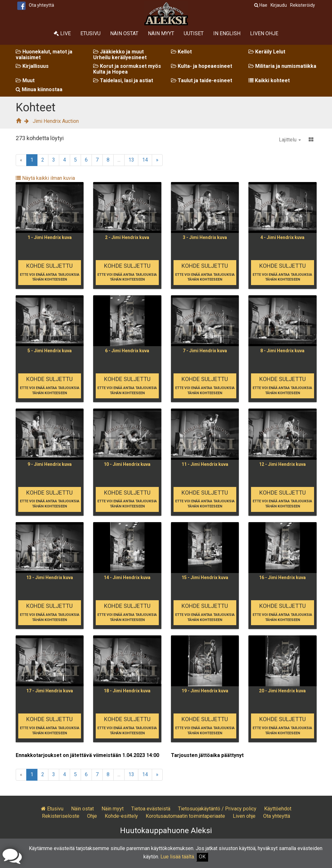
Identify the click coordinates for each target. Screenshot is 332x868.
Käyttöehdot (278, 809)
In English (227, 33)
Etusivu (90, 33)
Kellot (181, 52)
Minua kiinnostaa (39, 89)
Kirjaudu (279, 5)
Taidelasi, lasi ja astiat (123, 80)
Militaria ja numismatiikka (282, 66)
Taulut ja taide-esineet (202, 80)
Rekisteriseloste (61, 816)
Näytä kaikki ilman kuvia (45, 178)
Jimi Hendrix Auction (56, 121)
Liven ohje (264, 33)
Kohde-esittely (121, 816)
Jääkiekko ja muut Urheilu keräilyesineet (120, 55)
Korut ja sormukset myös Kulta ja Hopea (127, 69)
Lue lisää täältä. (178, 857)
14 (145, 160)
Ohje (92, 816)
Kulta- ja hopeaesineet (202, 66)
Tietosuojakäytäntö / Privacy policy (217, 809)
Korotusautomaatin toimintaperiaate (185, 816)
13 (131, 160)
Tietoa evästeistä (151, 809)
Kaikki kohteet (269, 80)
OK (202, 857)
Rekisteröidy (303, 5)
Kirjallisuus (32, 66)
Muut (25, 80)
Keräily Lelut (267, 52)
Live (62, 33)
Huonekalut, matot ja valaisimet (44, 55)
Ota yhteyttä (41, 5)
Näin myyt (161, 33)
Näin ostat (124, 33)
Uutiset (194, 33)
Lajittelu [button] (290, 140)
